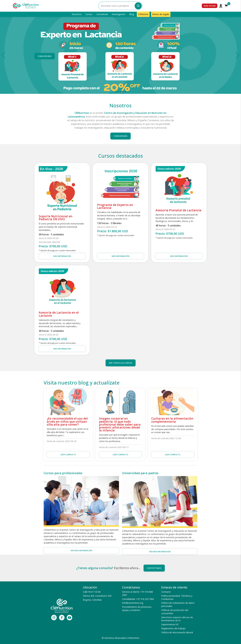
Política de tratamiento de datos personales (178, 604)
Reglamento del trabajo (173, 628)
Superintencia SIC (170, 624)
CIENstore (143, 14)
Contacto (166, 592)
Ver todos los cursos (121, 363)
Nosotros (77, 14)
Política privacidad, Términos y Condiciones (177, 597)
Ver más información (81, 550)
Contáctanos (154, 568)
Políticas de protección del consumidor (175, 612)
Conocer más (45, 56)
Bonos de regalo (161, 14)
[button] (4, 55)
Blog (132, 14)
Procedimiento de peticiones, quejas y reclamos (137, 608)
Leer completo (68, 455)
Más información (62, 256)
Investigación (119, 14)
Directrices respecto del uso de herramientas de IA (177, 619)
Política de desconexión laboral (177, 632)
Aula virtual (210, 6)
